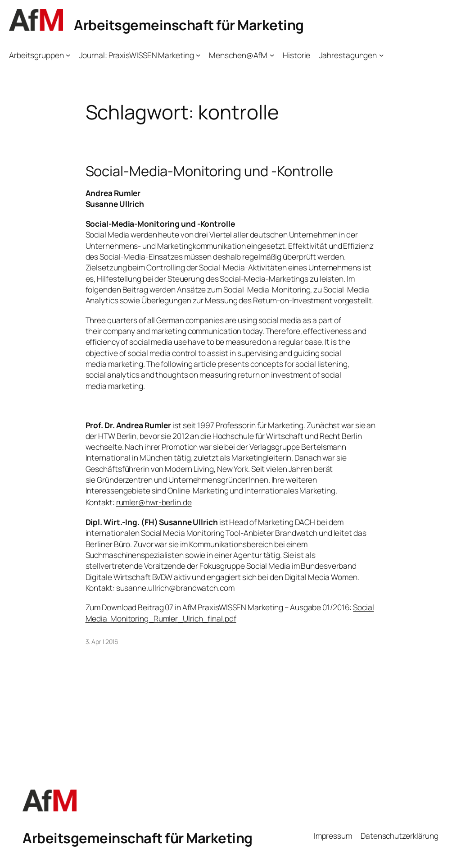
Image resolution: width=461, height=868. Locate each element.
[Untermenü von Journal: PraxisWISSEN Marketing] (198, 55)
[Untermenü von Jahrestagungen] (381, 55)
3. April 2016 (102, 642)
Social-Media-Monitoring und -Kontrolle (209, 171)
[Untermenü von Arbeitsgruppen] (68, 55)
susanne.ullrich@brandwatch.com (175, 588)
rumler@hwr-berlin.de (154, 502)
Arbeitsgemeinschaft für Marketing (189, 25)
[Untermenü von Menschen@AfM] (272, 55)
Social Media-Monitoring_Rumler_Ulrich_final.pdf (230, 612)
